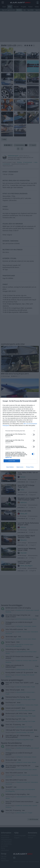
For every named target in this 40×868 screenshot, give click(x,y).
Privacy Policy (30, 467)
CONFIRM (12, 461)
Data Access (20, 467)
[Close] (37, 401)
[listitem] (20, 431)
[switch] (33, 435)
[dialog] (20, 434)
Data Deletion (10, 467)
